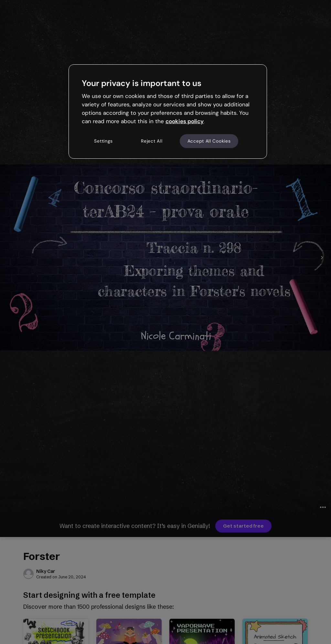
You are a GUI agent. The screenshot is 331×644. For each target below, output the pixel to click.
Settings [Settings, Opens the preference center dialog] (103, 141)
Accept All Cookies (209, 141)
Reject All (152, 141)
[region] (168, 112)
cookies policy (185, 121)
